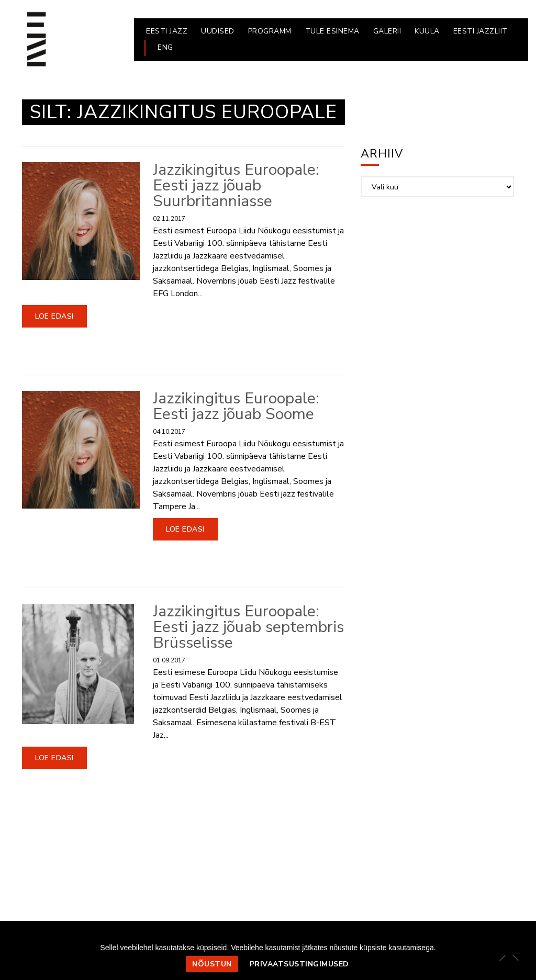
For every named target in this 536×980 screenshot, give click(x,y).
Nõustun (212, 964)
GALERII (387, 31)
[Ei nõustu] (515, 958)
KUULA (427, 31)
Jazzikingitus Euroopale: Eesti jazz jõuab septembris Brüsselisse (248, 627)
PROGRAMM (270, 31)
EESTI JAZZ (167, 31)
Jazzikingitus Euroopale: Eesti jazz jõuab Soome (236, 406)
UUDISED (218, 31)
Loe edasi (54, 316)
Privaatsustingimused (299, 964)
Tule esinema (332, 31)
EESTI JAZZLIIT (481, 31)
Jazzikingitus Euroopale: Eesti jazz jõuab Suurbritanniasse (236, 185)
